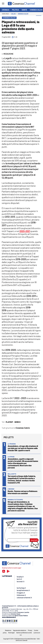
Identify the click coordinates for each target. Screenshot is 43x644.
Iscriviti (34, 540)
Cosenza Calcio (23, 14)
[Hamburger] (3, 4)
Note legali (11, 633)
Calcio (13, 14)
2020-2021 (25, 231)
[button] (39, 18)
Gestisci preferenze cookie (24, 633)
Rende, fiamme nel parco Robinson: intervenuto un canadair (23, 492)
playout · (10, 422)
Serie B (17, 422)
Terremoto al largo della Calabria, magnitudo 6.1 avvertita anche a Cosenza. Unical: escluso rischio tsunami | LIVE (22, 479)
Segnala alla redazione (20, 630)
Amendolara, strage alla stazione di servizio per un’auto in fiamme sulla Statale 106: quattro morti (23, 448)
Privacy (30, 630)
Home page (5, 14)
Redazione (8, 630)
